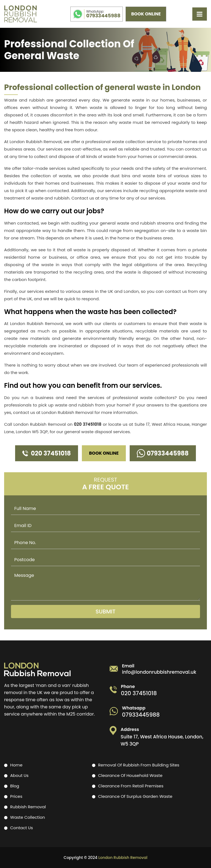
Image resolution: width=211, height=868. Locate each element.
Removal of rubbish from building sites (139, 765)
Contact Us (22, 828)
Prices (16, 796)
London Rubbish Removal (123, 858)
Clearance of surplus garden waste (135, 796)
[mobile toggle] (200, 14)
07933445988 (103, 14)
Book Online (146, 14)
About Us (19, 775)
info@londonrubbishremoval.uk (159, 672)
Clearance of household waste (130, 775)
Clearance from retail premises (131, 786)
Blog (15, 786)
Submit (106, 612)
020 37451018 (88, 424)
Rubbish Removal (28, 807)
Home (16, 765)
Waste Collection (28, 817)
